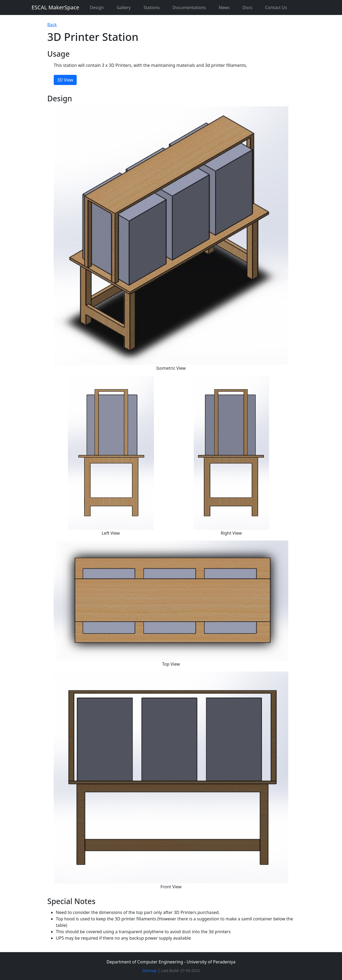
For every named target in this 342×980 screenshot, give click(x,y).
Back (52, 25)
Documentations (189, 7)
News (224, 7)
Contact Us (276, 7)
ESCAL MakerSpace (55, 7)
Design (97, 7)
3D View (65, 80)
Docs (248, 7)
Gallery (124, 7)
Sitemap (149, 971)
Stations (152, 7)
